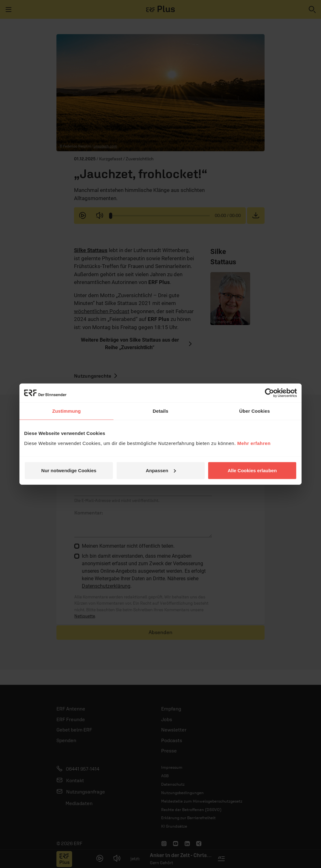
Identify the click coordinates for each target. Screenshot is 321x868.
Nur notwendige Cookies (69, 470)
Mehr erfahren (254, 443)
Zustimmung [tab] (67, 411)
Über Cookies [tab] (255, 411)
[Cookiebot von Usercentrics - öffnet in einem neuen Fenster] (269, 393)
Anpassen (161, 470)
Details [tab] (160, 411)
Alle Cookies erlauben (252, 470)
